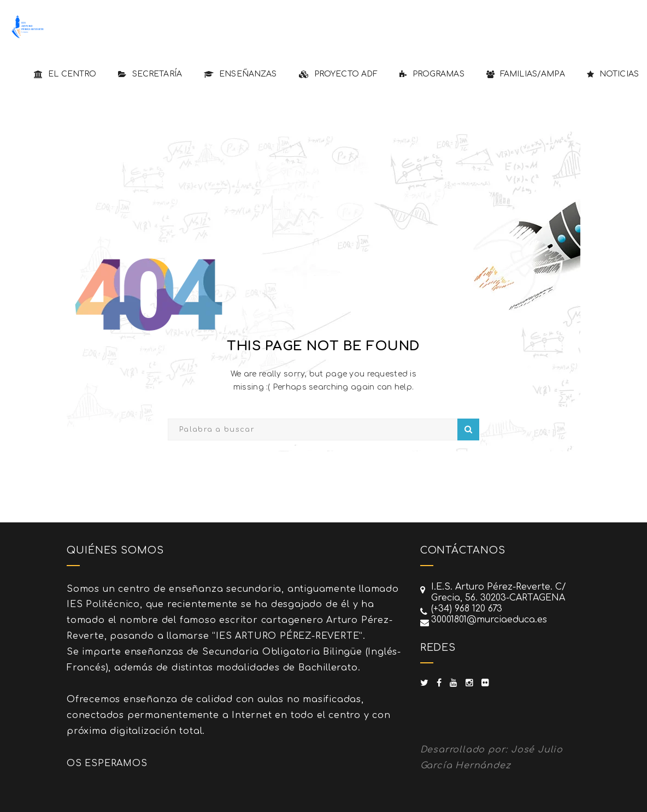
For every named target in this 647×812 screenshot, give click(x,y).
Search (468, 429)
